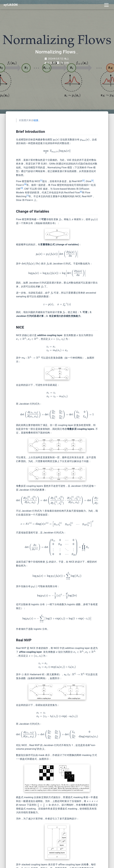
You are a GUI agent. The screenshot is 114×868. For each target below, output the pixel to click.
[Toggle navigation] (106, 5)
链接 (36, 120)
